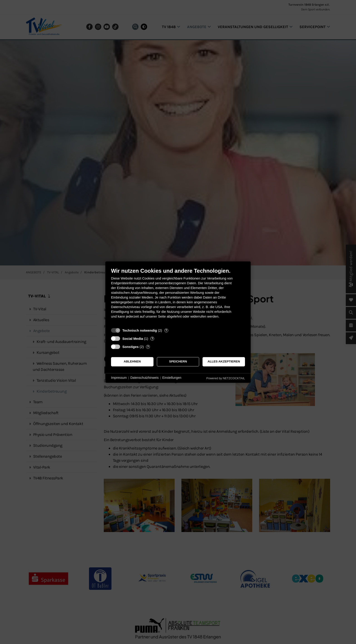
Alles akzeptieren (224, 362)
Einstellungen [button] (172, 378)
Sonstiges (131, 347)
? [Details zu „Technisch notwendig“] (166, 330)
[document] (178, 296)
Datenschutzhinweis (145, 378)
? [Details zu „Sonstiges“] (148, 347)
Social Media (133, 339)
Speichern (178, 362)
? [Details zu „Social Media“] (152, 339)
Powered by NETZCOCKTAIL (226, 378)
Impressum (119, 378)
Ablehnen (132, 362)
